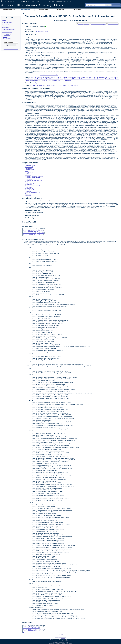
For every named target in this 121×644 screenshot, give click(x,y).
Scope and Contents (7, 23)
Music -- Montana (109, 79)
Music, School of (68, 79)
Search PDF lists (116, 5)
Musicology (38, 80)
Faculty (70, 78)
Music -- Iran (101, 79)
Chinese (76, 85)
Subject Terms (5, 27)
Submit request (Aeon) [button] (83, 24)
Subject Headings (61, 10)
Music (62, 79)
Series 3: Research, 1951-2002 (31, 232)
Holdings (13, 13)
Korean (67, 85)
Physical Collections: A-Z (26, 10)
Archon (59, 643)
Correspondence (7, 36)
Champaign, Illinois (36, 78)
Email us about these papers (11, 49)
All (23, 236)
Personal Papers (7, 40)
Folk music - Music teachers (32, 178)
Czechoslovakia (46, 78)
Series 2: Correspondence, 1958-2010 (33, 230)
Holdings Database (52, 5)
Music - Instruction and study (89, 79)
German (58, 85)
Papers (37, 83)
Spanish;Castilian (51, 85)
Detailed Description (7, 32)
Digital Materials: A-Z (43, 10)
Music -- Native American (32, 190)
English (34, 85)
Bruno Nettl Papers (42, 13)
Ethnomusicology (63, 78)
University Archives (5, 13)
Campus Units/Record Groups (9, 10)
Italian (71, 85)
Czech (63, 85)
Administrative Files (7, 34)
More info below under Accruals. (49, 75)
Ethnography (54, 78)
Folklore (83, 78)
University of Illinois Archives (19, 5)
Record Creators (78, 10)
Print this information (112, 24)
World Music (68, 80)
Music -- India (77, 79)
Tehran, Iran (61, 80)
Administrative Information (8, 30)
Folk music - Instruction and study (101, 78)
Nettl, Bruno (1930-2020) (41, 32)
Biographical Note (6, 25)
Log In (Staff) (61, 635)
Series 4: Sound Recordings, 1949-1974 (33, 233)
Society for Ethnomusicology (49, 80)
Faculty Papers (76, 78)
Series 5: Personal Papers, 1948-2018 (33, 234)
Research (5, 37)
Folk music (89, 78)
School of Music (33, 13)
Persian (39, 85)
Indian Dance (37, 79)
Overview (4, 20)
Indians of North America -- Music (50, 79)
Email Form (63, 638)
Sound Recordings (7, 38)
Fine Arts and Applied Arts (22, 13)
